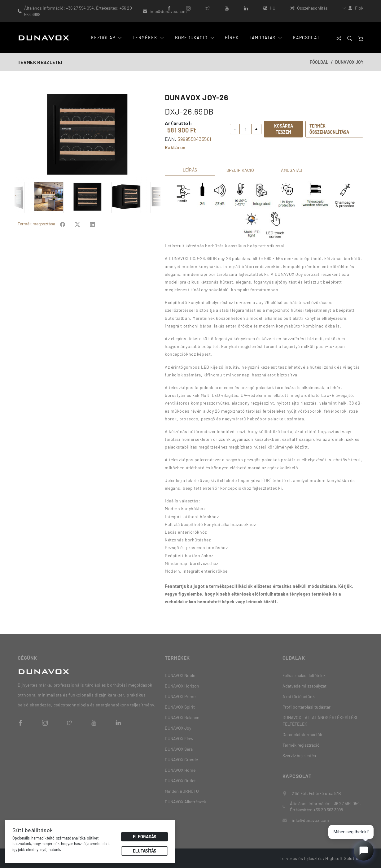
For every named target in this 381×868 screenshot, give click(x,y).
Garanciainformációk (302, 734)
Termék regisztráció (301, 745)
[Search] (350, 38)
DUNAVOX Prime (180, 696)
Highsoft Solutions (344, 858)
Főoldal (319, 62)
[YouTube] (227, 8)
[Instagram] (188, 8)
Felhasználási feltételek (304, 675)
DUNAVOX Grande (181, 759)
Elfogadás (145, 837)
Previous (17, 195)
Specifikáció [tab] (240, 170)
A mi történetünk (299, 696)
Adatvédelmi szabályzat (304, 686)
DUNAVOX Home (180, 770)
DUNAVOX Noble (180, 675)
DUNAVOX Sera (179, 749)
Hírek (231, 38)
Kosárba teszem (284, 129)
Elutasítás (145, 851)
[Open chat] (364, 851)
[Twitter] (208, 8)
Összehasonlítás (309, 8)
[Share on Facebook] (63, 224)
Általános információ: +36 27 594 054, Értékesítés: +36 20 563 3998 (78, 11)
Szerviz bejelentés (299, 755)
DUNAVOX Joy (349, 62)
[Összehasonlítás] (339, 38)
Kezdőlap (107, 38)
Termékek (149, 38)
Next (158, 195)
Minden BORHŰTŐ (182, 791)
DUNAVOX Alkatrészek (185, 802)
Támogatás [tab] (290, 170)
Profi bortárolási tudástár (307, 707)
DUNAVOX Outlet (180, 781)
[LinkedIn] (246, 8)
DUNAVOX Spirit (180, 707)
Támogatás (265, 38)
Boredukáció (194, 38)
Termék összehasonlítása (329, 129)
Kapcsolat (306, 38)
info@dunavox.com (168, 11)
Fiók (359, 8)
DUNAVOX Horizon (182, 686)
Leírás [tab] (190, 170)
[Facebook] (169, 8)
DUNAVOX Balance (182, 717)
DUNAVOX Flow (179, 738)
